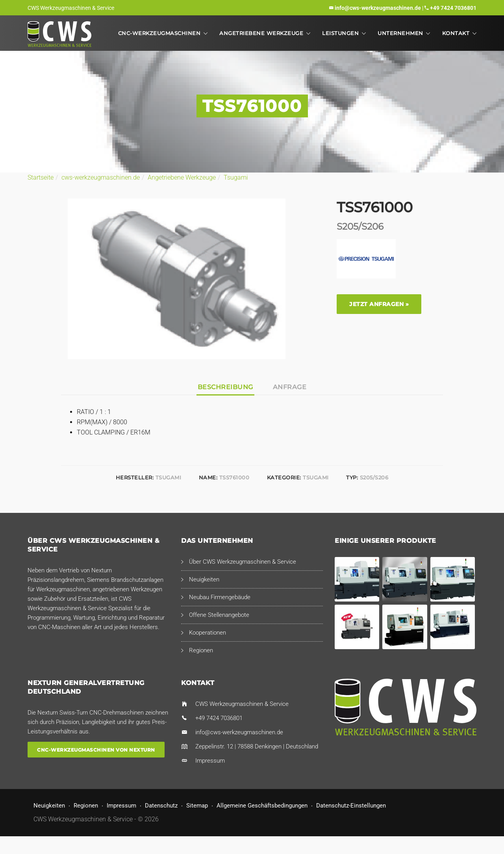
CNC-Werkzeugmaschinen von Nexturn (96, 750)
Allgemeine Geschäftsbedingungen (262, 806)
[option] (177, 279)
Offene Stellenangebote (219, 615)
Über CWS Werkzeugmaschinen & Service (243, 562)
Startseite (41, 177)
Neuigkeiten (204, 579)
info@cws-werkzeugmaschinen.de (378, 8)
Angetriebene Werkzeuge (261, 33)
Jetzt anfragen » (379, 304)
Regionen (201, 650)
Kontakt (456, 33)
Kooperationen (208, 633)
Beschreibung (225, 387)
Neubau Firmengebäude (220, 597)
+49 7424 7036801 (453, 8)
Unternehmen (400, 33)
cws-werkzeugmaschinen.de (101, 177)
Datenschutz (161, 806)
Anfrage (290, 387)
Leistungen (340, 33)
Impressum (210, 761)
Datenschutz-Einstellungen (351, 806)
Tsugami (236, 177)
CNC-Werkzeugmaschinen (159, 33)
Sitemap (197, 806)
